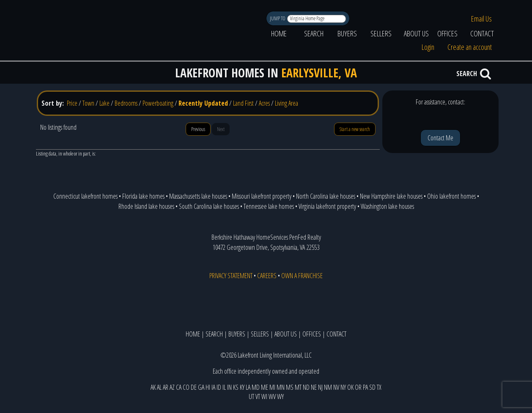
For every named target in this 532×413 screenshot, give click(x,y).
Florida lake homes (143, 196)
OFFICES (447, 33)
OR (358, 387)
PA (365, 387)
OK (350, 387)
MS (290, 387)
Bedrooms (126, 103)
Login (428, 47)
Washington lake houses (387, 206)
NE (314, 387)
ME (265, 387)
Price (72, 103)
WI (264, 397)
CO (186, 387)
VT (258, 397)
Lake (104, 103)
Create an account (470, 47)
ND (306, 387)
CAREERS (267, 276)
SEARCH (314, 33)
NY (343, 387)
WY (280, 397)
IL (224, 387)
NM (328, 387)
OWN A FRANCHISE (302, 276)
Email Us (481, 19)
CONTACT (482, 33)
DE (194, 387)
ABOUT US (416, 33)
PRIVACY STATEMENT (231, 276)
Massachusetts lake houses (198, 196)
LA (248, 387)
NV (336, 387)
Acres (264, 103)
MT (298, 387)
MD (256, 387)
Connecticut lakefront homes (85, 196)
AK (153, 387)
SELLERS (381, 33)
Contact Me (440, 138)
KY (242, 387)
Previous (198, 129)
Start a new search (355, 129)
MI (272, 387)
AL (159, 387)
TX (379, 387)
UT (251, 397)
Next (221, 129)
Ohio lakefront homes (451, 196)
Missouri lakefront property (262, 196)
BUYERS (347, 33)
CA (179, 387)
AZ (172, 387)
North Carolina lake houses (326, 196)
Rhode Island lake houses (146, 206)
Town (88, 103)
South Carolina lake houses (209, 206)
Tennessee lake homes (269, 206)
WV (272, 397)
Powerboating (158, 103)
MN (281, 387)
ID (219, 387)
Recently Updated (203, 103)
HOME (279, 33)
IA (213, 387)
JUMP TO (278, 18)
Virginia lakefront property (327, 206)
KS (236, 387)
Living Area (287, 103)
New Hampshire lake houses (391, 196)
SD (372, 387)
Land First (243, 103)
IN (229, 387)
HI (208, 387)
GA (201, 387)
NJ (320, 387)
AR (166, 387)
